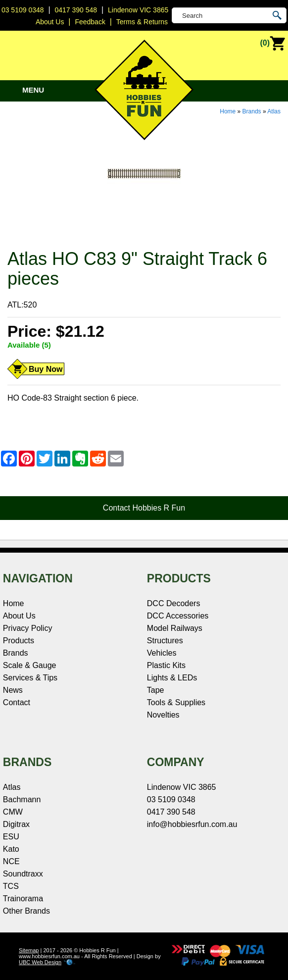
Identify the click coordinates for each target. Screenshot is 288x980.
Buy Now (46, 369)
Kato (11, 849)
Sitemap (29, 950)
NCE (11, 861)
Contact (17, 702)
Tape (156, 690)
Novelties (163, 715)
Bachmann (22, 799)
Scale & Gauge (30, 665)
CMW (13, 812)
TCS (11, 886)
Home (228, 111)
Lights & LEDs (172, 678)
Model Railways (175, 628)
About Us (19, 616)
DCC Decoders (174, 603)
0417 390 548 (76, 10)
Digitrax (16, 824)
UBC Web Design (40, 962)
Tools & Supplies (176, 702)
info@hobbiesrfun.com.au (192, 824)
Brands (252, 111)
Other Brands (26, 911)
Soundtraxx (23, 874)
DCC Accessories (178, 616)
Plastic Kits (166, 665)
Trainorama (23, 899)
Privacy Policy (28, 628)
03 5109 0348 (23, 10)
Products (19, 641)
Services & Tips (30, 678)
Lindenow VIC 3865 (138, 10)
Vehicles (162, 653)
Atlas (274, 111)
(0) (273, 44)
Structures (165, 641)
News (13, 690)
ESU (11, 837)
